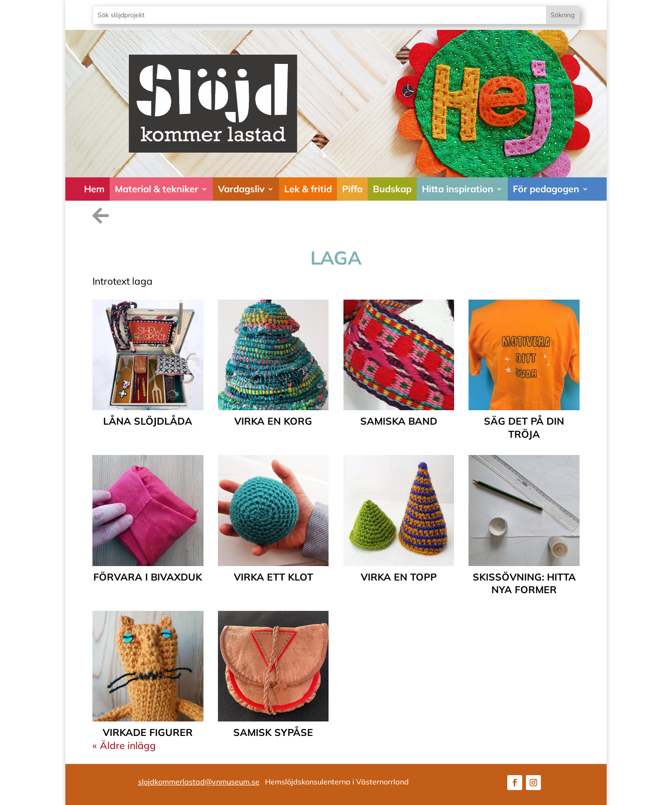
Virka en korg (273, 421)
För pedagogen (546, 189)
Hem (94, 189)
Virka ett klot (273, 577)
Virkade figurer (148, 732)
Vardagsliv (241, 189)
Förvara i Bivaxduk (148, 577)
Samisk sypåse (273, 732)
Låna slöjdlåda (148, 421)
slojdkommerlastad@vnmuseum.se (199, 782)
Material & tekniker (157, 189)
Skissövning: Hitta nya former (524, 583)
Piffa (352, 189)
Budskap (392, 189)
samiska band (399, 421)
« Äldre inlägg (124, 745)
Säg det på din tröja (524, 427)
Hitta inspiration (458, 189)
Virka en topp (399, 577)
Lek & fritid (308, 189)
